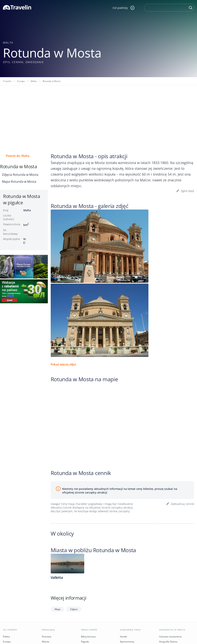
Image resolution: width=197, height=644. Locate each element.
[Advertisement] (98, 114)
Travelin (7, 81)
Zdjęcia (74, 609)
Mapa (58, 609)
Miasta (45, 642)
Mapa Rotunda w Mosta (19, 182)
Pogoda (85, 642)
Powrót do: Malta (18, 156)
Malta (34, 81)
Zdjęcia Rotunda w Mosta (20, 175)
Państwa (47, 637)
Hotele (123, 637)
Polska (6, 637)
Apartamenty (127, 642)
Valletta (57, 577)
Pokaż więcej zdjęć (63, 364)
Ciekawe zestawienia (170, 637)
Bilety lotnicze (88, 637)
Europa (21, 81)
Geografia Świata (168, 642)
